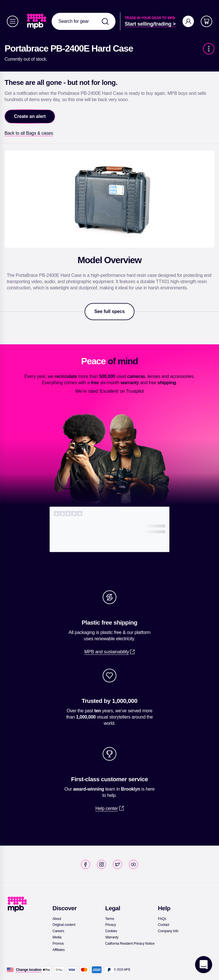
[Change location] (29, 970)
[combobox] (84, 21)
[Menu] (13, 21)
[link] (37, 21)
